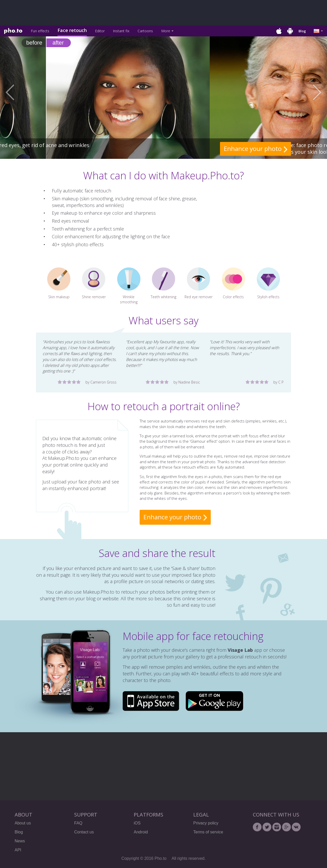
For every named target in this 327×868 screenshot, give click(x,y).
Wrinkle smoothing (129, 286)
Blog (302, 31)
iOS (137, 823)
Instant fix (121, 31)
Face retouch (72, 30)
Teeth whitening (163, 283)
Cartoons (145, 31)
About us (23, 823)
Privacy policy (206, 823)
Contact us (84, 832)
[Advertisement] (128, 13)
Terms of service (208, 832)
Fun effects (40, 31)
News (20, 841)
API (18, 850)
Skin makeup (59, 283)
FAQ (78, 823)
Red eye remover (199, 283)
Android (141, 832)
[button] (16, 92)
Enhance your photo (253, 148)
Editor (100, 31)
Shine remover (94, 283)
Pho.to (13, 31)
